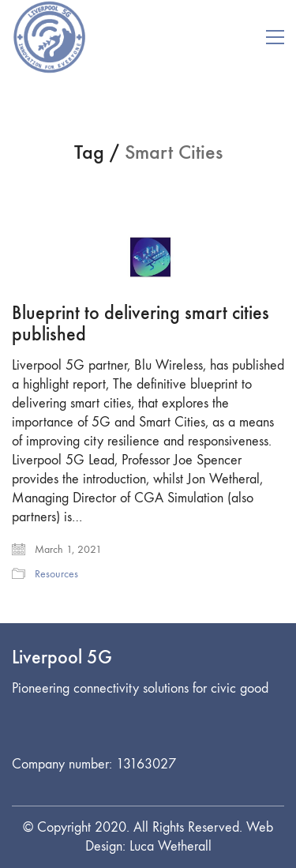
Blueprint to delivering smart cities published (141, 323)
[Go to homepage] (49, 37)
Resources (56, 574)
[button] (275, 37)
